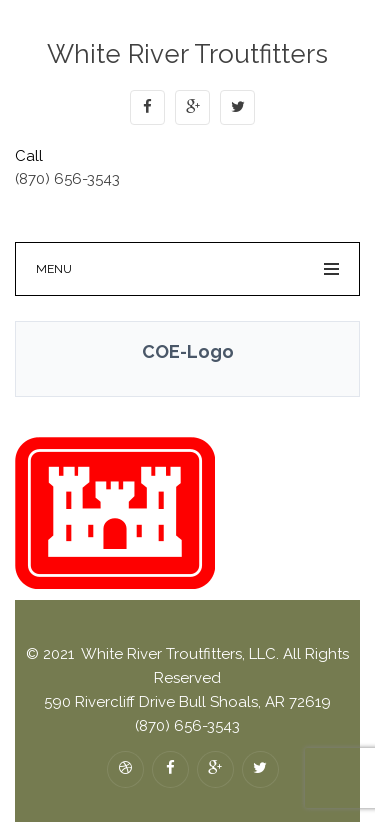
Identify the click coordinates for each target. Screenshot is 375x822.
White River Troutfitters (187, 54)
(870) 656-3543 (67, 179)
